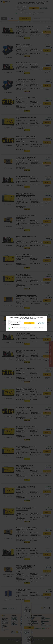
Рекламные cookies (15, 323)
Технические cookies (15, 325)
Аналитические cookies (16, 321)
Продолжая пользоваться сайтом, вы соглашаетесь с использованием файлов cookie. (28, 328)
